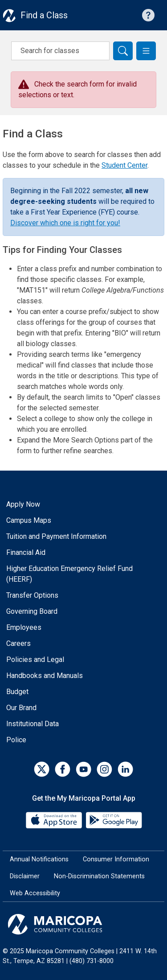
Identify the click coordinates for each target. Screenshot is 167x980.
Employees (24, 627)
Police (16, 740)
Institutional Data (33, 724)
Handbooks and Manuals (45, 676)
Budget (17, 692)
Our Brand (21, 708)
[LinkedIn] (125, 769)
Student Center (124, 165)
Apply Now (23, 504)
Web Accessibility (35, 893)
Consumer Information (116, 859)
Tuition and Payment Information (56, 536)
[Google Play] (114, 820)
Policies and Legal (35, 660)
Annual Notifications (39, 859)
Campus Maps (29, 520)
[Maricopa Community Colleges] (83, 924)
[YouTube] (83, 769)
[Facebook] (63, 769)
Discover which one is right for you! (65, 223)
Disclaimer (25, 876)
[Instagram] (104, 769)
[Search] (123, 51)
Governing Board (32, 611)
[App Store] (55, 820)
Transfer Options (32, 595)
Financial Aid (26, 552)
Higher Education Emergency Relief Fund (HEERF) (69, 574)
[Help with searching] (148, 15)
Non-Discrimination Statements (99, 876)
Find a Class (44, 15)
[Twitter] (42, 769)
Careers (18, 643)
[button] (146, 51)
